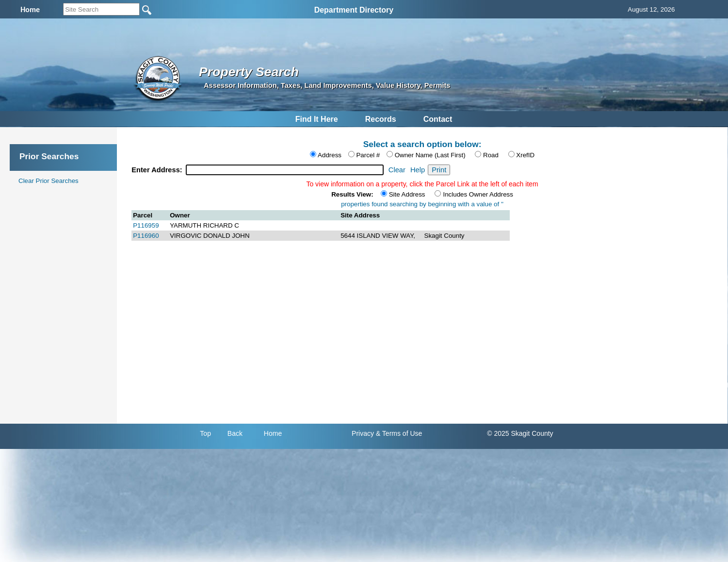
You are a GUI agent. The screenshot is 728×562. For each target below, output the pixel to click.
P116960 (146, 236)
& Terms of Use (399, 433)
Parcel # (368, 155)
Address (330, 155)
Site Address (407, 194)
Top (205, 433)
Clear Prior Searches (49, 181)
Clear (397, 170)
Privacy (363, 433)
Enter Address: (158, 170)
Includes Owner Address (478, 194)
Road (491, 155)
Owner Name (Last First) (430, 155)
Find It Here (317, 119)
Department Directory (354, 10)
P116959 (146, 225)
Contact (438, 119)
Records (381, 119)
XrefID (525, 155)
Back (235, 433)
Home (273, 433)
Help (418, 170)
